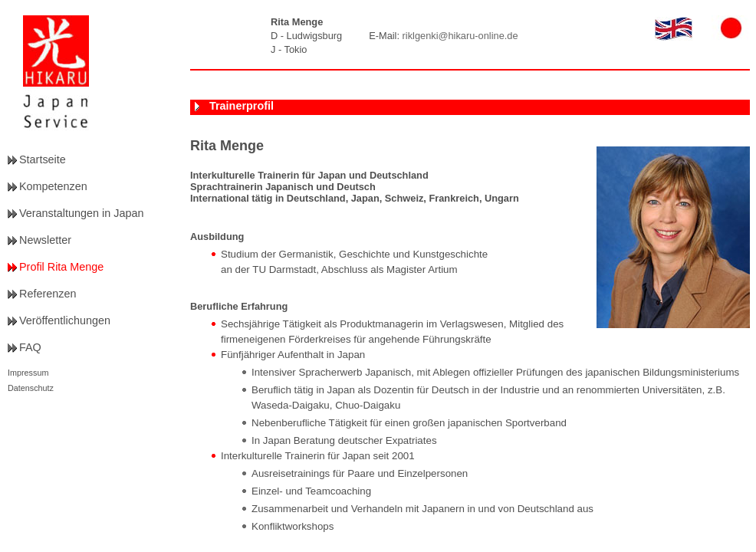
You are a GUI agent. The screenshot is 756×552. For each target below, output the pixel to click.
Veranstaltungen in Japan (81, 213)
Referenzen (48, 294)
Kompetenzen (53, 186)
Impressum (28, 373)
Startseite (43, 159)
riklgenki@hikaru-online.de (460, 36)
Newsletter (45, 240)
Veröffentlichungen (65, 320)
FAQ (30, 347)
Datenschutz (31, 388)
